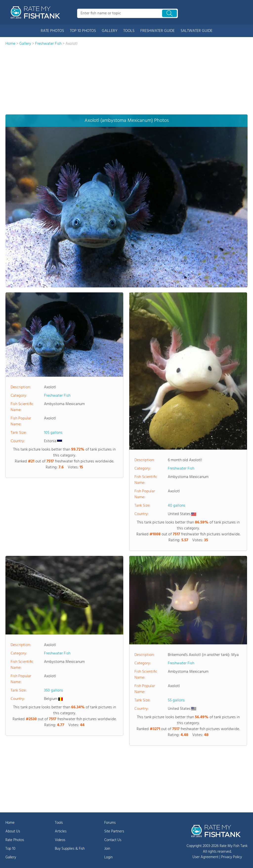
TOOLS (129, 31)
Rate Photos (15, 840)
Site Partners (114, 831)
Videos (60, 840)
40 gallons (177, 506)
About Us (13, 831)
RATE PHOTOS (52, 31)
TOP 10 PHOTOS (83, 31)
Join (107, 849)
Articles (61, 831)
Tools (59, 823)
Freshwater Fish (57, 396)
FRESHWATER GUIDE (158, 31)
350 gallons (53, 691)
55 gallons (176, 700)
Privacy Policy (232, 857)
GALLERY (110, 31)
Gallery (11, 857)
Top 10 (10, 849)
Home (10, 823)
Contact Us (113, 840)
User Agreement (205, 857)
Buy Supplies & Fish (70, 849)
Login (108, 857)
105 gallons (53, 433)
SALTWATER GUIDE (197, 31)
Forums (110, 823)
